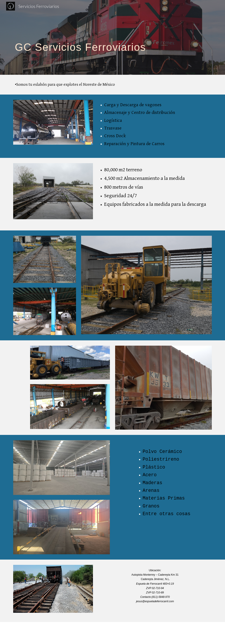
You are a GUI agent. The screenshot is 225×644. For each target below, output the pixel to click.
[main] (113, 37)
